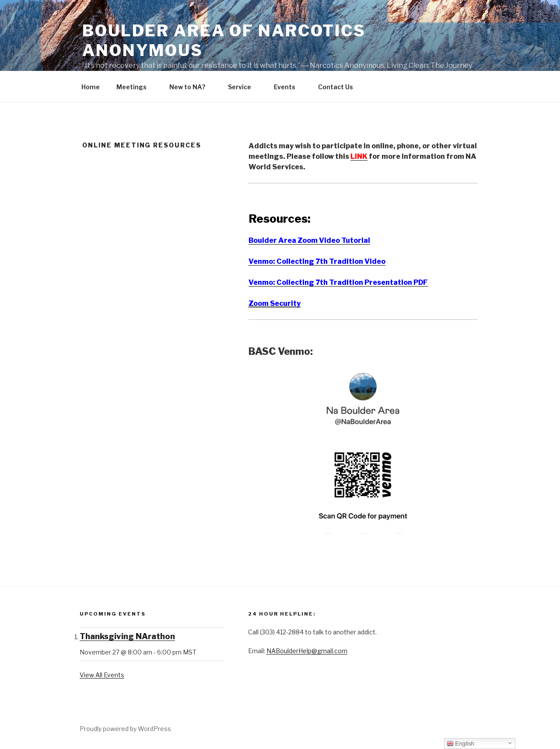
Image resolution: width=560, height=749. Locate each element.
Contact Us (340, 87)
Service (244, 87)
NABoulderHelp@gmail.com (307, 651)
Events (289, 87)
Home (91, 87)
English (460, 744)
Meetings (136, 87)
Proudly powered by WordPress (125, 729)
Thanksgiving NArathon (127, 636)
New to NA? (191, 87)
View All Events (102, 675)
